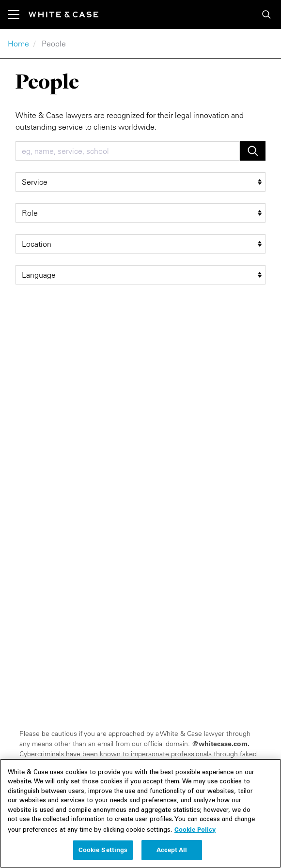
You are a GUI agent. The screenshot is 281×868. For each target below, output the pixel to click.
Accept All (172, 855)
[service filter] (140, 182)
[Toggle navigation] (18, 15)
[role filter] (140, 213)
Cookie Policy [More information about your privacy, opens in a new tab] (195, 835)
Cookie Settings (103, 855)
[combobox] (128, 151)
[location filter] (140, 244)
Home (18, 44)
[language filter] (140, 275)
